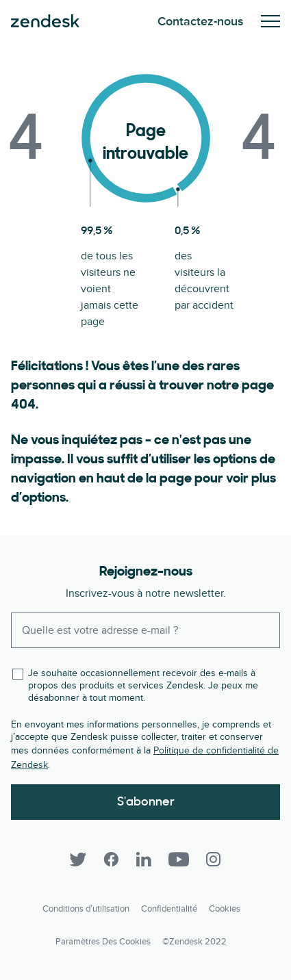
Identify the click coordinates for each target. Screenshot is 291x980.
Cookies (225, 909)
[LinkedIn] (144, 860)
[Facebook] (111, 860)
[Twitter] (78, 860)
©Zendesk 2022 (194, 942)
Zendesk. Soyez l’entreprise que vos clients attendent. (45, 21)
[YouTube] (179, 860)
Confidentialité (169, 909)
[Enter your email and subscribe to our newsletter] (145, 630)
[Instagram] (214, 860)
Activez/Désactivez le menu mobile (270, 21)
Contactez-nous (201, 22)
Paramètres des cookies (103, 942)
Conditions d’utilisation (86, 909)
